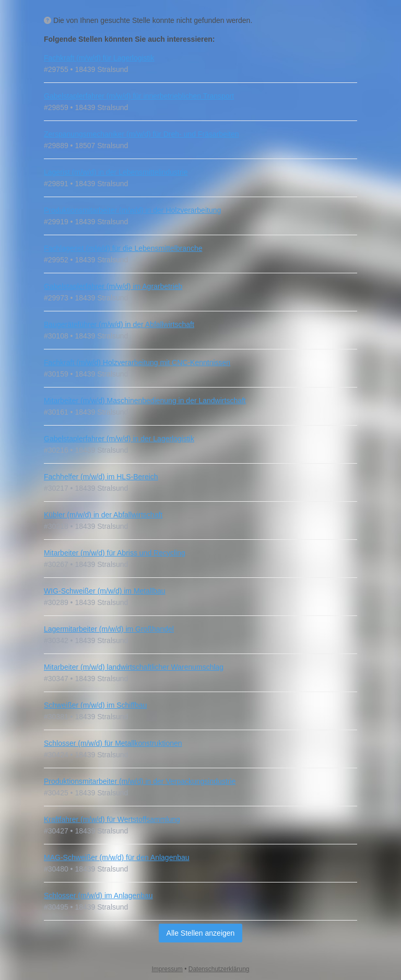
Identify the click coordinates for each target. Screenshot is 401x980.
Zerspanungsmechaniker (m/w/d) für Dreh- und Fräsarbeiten (141, 134)
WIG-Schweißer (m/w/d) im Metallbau (105, 591)
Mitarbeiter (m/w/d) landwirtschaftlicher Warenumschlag (134, 667)
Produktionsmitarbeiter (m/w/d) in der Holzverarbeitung (132, 210)
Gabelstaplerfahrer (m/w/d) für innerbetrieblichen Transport (139, 96)
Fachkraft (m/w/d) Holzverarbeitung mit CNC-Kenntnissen (137, 362)
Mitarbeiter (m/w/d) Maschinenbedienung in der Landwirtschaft (145, 401)
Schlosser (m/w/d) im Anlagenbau (98, 896)
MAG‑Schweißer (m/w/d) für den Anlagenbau (117, 857)
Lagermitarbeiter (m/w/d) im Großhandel (109, 629)
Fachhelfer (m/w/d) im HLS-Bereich (101, 477)
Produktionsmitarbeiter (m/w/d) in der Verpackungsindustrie (140, 781)
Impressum (167, 969)
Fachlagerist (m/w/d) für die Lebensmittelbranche (123, 248)
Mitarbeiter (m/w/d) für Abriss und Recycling (115, 553)
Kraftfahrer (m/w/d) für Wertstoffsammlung (112, 819)
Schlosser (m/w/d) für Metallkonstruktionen (113, 743)
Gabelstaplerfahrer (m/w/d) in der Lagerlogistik (119, 439)
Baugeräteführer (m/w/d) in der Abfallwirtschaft (119, 324)
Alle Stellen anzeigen (201, 933)
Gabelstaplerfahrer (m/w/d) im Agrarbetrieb (113, 286)
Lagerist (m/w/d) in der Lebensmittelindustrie (116, 172)
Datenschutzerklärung (219, 969)
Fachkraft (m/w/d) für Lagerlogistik (99, 58)
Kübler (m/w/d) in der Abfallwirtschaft (103, 515)
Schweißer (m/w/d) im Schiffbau (95, 705)
